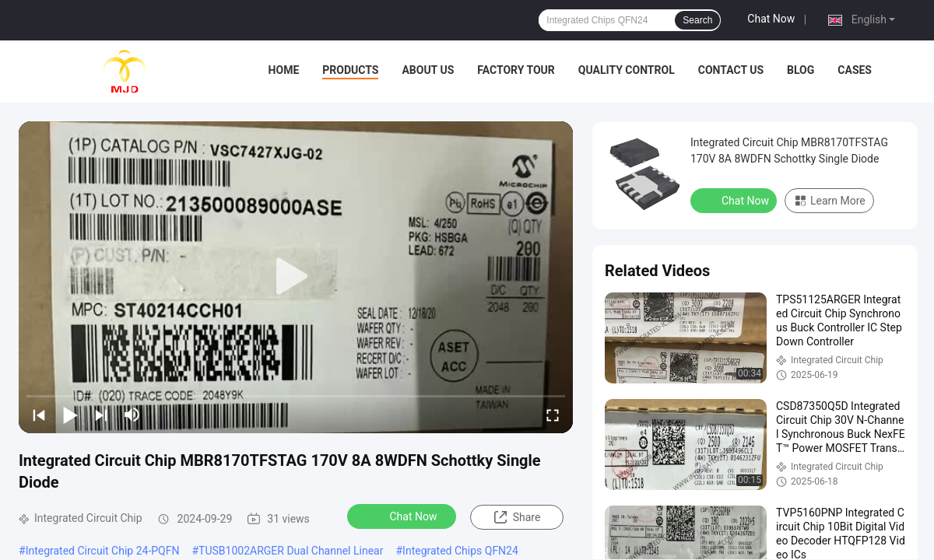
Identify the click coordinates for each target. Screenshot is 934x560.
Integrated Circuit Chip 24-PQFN (103, 551)
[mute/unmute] (132, 415)
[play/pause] (70, 415)
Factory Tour (516, 70)
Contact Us (731, 70)
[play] (296, 277)
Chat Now (771, 19)
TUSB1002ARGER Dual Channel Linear (291, 551)
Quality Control (627, 70)
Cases (855, 70)
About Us (428, 70)
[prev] (39, 415)
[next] (101, 415)
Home (284, 70)
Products (350, 70)
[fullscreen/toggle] (553, 415)
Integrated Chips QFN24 (460, 551)
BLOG (801, 70)
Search (697, 20)
